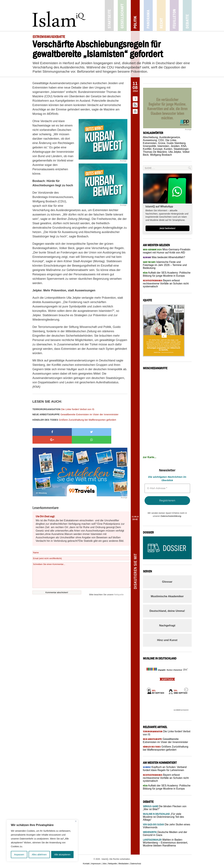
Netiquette (119, 587)
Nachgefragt (167, 626)
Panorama (148, 15)
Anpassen (19, 855)
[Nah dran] (76, 821)
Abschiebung (150, 137)
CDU (161, 140)
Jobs (104, 864)
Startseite (109, 15)
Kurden (168, 149)
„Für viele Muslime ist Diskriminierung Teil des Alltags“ (163, 817)
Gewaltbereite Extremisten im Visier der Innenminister (76, 414)
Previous (148, 689)
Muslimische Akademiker (167, 596)
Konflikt (147, 149)
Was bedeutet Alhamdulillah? (164, 257)
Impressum (96, 864)
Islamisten (163, 146)
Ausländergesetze (170, 137)
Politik (135, 15)
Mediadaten (124, 864)
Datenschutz (136, 864)
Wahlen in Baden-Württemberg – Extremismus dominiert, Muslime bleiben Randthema (165, 843)
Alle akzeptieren (62, 855)
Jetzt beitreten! (167, 228)
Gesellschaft (122, 15)
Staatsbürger (181, 149)
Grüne (162, 143)
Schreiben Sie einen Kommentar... (82, 567)
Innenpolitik (150, 146)
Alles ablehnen (39, 855)
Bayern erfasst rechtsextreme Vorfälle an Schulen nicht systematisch (166, 283)
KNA (184, 146)
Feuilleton (174, 15)
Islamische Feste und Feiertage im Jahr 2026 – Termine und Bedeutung (165, 265)
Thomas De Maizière (155, 152)
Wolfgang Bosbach (161, 155)
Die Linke (171, 140)
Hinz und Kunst (167, 640)
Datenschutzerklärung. (171, 516)
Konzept (158, 149)
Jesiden (175, 146)
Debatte (187, 15)
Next (185, 689)
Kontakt (86, 864)
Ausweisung (150, 140)
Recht (161, 15)
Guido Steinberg (176, 143)
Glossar (167, 582)
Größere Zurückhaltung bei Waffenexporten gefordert (74, 420)
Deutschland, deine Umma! (167, 611)
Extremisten (150, 143)
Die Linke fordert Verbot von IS (63, 409)
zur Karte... (150, 457)
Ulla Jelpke (175, 152)
